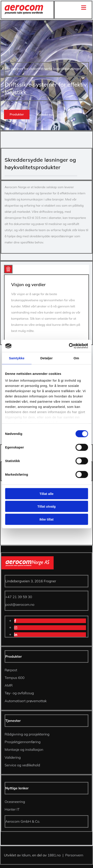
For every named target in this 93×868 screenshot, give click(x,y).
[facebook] (15, 621)
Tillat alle (47, 493)
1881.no (54, 855)
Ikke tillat (46, 519)
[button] (17, 114)
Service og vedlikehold (22, 765)
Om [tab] (76, 358)
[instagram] (16, 628)
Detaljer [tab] (47, 358)
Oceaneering (15, 802)
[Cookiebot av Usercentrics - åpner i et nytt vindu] (69, 346)
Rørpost (11, 670)
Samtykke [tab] (17, 358)
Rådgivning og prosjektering (27, 734)
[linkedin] (16, 635)
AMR (9, 685)
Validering (13, 757)
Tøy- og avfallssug (19, 693)
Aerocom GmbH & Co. (23, 821)
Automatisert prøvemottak (26, 701)
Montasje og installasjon (24, 749)
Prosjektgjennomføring (23, 742)
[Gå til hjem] (24, 13)
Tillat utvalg (46, 506)
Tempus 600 (15, 678)
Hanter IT (12, 809)
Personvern (74, 855)
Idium (26, 855)
